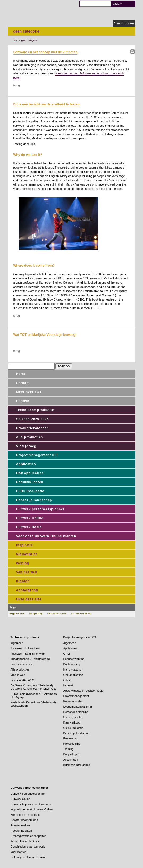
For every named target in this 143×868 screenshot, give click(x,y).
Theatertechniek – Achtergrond (30, 659)
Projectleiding (72, 744)
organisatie (17, 614)
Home (21, 374)
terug (17, 85)
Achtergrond (27, 590)
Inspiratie (25, 545)
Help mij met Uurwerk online (29, 857)
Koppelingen (71, 754)
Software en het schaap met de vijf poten (45, 52)
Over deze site (29, 599)
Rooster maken (20, 825)
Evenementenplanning (78, 707)
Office (67, 680)
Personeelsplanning (76, 712)
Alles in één (71, 760)
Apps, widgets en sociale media (83, 691)
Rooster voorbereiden (24, 820)
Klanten (23, 581)
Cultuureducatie (30, 491)
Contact (23, 383)
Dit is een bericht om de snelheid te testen (46, 104)
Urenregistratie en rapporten (29, 836)
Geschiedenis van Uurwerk (28, 847)
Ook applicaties (30, 473)
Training (69, 749)
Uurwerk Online (30, 518)
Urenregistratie (73, 717)
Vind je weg (26, 446)
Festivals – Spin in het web (28, 654)
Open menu (124, 23)
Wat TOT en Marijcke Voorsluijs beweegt (45, 335)
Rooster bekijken (21, 831)
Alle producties (30, 437)
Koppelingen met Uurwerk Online (32, 809)
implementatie (57, 614)
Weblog (23, 563)
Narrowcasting (73, 669)
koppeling (36, 614)
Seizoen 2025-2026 (32, 419)
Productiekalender (32, 428)
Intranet (68, 685)
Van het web (27, 572)
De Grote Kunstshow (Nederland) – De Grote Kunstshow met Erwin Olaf (34, 687)
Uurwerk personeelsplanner (40, 509)
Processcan (71, 738)
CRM (67, 654)
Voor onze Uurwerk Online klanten (46, 536)
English (23, 401)
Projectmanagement (76, 696)
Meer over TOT (29, 392)
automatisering (81, 614)
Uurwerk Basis (29, 527)
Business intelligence (77, 765)
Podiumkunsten (30, 482)
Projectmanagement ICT (37, 455)
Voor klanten (19, 852)
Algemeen (17, 643)
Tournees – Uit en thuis (25, 648)
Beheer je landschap (34, 500)
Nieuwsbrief (27, 554)
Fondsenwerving (74, 659)
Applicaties (26, 464)
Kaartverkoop (72, 722)
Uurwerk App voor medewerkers (31, 804)
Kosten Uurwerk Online (25, 841)
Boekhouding (72, 664)
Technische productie (35, 410)
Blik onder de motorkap (25, 815)
